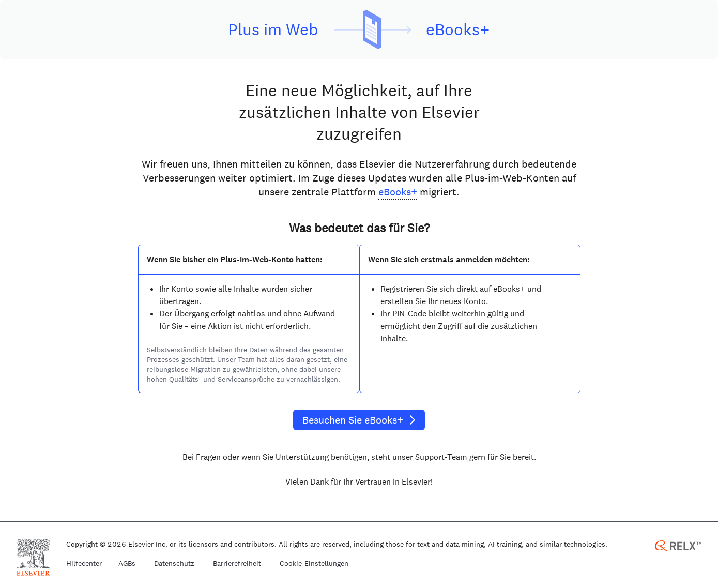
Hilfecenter (84, 564)
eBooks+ (398, 192)
